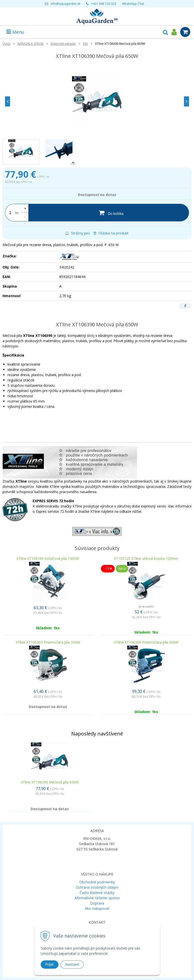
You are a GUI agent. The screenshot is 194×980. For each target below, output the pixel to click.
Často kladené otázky (97, 893)
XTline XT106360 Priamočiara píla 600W (146, 642)
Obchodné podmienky (97, 882)
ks (17, 213)
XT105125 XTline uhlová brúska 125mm (146, 558)
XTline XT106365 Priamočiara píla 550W (48, 642)
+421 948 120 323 (104, 4)
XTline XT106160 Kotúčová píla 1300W (48, 558)
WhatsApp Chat (133, 4)
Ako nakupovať (97, 908)
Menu (15, 32)
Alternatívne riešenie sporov (97, 898)
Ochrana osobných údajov (97, 887)
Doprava (97, 903)
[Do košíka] (109, 213)
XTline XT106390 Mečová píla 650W (50, 782)
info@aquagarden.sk (66, 4)
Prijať (50, 964)
